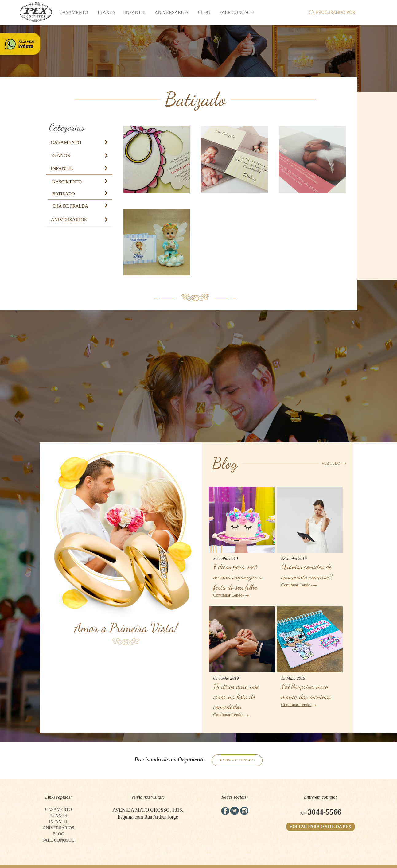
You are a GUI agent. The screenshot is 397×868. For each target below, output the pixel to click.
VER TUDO (334, 463)
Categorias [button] (67, 127)
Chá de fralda (70, 206)
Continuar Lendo (231, 595)
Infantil (135, 12)
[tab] (79, 127)
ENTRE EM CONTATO (237, 760)
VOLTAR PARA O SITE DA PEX (321, 827)
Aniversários (171, 12)
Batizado (63, 194)
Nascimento (67, 182)
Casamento (74, 12)
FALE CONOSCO (236, 12)
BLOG (204, 12)
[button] (66, 142)
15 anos (106, 12)
